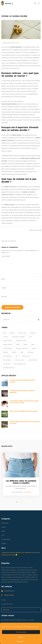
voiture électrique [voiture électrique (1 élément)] (33, 360)
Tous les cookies (21, 632)
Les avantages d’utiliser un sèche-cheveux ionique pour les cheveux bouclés (24, 402)
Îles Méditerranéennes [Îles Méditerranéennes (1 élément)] (9, 368)
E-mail (4, 288)
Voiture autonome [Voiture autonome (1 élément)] (19, 360)
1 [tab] (17, 502)
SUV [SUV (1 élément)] (17, 356)
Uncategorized (27, 492)
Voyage (4, 543)
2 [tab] (19, 502)
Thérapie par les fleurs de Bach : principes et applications (22, 391)
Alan (12, 492)
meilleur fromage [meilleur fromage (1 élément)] (7, 348)
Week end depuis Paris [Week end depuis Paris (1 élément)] (20, 364)
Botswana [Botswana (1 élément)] (33, 333)
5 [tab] (24, 502)
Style (3, 535)
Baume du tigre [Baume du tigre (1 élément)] (22, 333)
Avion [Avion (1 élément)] (5, 333)
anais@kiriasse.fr (10, 591)
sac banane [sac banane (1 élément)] (30, 352)
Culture (4, 527)
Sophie (4, 43)
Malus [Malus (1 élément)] (33, 345)
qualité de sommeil (7, 140)
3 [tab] (20, 502)
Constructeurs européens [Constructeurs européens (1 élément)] (18, 337)
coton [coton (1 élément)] (30, 337)
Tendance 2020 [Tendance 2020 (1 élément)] (26, 356)
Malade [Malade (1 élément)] (26, 345)
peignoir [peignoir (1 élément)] (34, 348)
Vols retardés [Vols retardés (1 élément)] (7, 364)
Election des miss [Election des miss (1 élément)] (8, 341)
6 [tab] (25, 502)
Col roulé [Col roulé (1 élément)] (5, 337)
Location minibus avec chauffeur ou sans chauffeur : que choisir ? (25, 422)
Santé (18, 43)
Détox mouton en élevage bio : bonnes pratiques (24, 411)
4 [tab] (22, 502)
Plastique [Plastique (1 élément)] (6, 352)
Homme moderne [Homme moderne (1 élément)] (8, 345)
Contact (4, 600)
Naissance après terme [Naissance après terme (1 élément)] (22, 348)
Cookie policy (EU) (7, 604)
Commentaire (6, 256)
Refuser (21, 637)
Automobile (5, 523)
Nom (3, 279)
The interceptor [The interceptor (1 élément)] (7, 360)
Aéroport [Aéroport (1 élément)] (12, 333)
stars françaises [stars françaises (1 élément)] (7, 356)
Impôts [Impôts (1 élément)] (18, 345)
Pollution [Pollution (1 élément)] (14, 352)
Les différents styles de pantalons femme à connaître (22, 381)
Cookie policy (20, 641)
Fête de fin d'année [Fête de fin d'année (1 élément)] (21, 341)
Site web (4, 297)
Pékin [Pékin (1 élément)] (22, 352)
